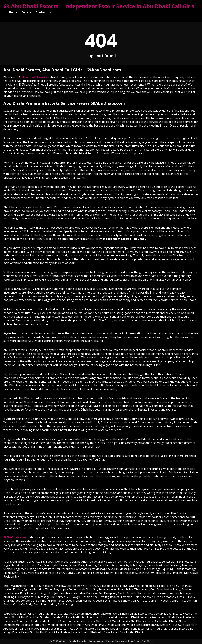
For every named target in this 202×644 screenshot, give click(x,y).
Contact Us (43, 12)
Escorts (26, 12)
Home (13, 12)
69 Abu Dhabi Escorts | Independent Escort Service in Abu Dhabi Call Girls (99, 6)
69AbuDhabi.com (15, 537)
